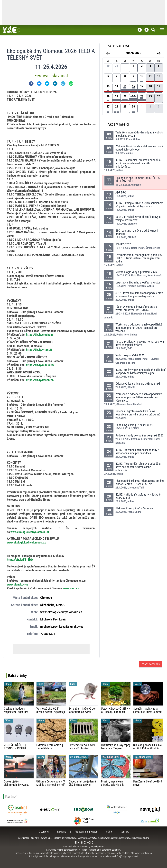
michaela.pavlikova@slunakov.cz (62, 627)
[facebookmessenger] (39, 84)
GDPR (109, 832)
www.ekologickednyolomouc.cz (26, 543)
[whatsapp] (71, 84)
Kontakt (125, 832)
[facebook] (31, 84)
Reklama (62, 832)
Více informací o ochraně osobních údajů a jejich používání (112, 857)
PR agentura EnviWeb (86, 832)
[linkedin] (55, 84)
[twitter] (47, 84)
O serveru (44, 832)
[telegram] (63, 84)
